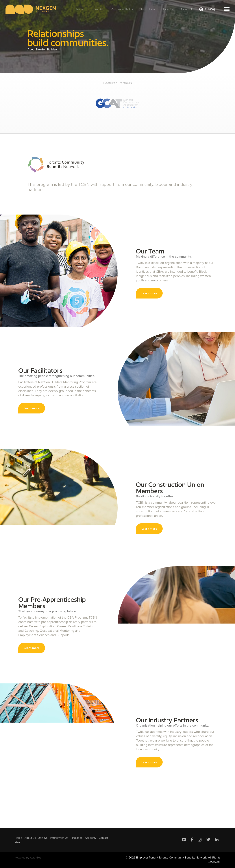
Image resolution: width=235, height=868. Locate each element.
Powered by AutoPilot (29, 858)
